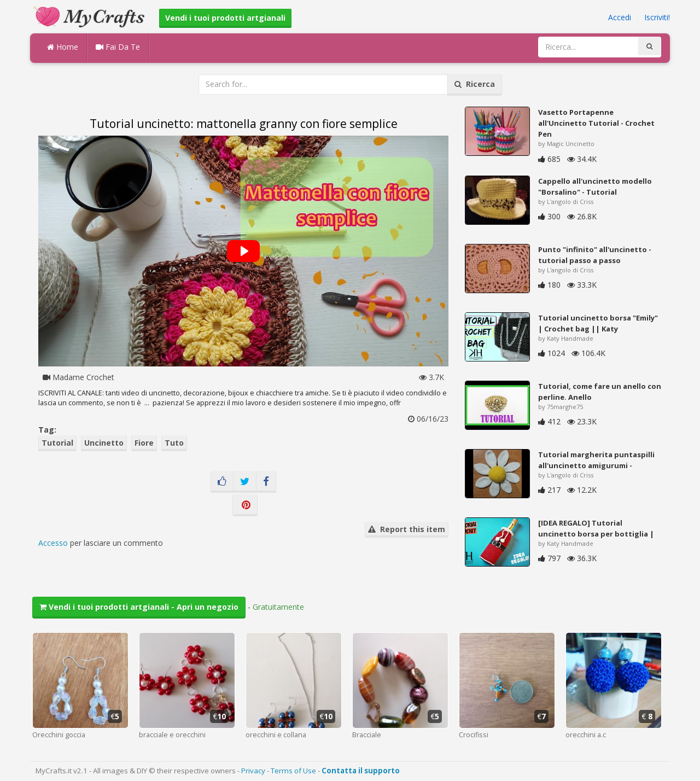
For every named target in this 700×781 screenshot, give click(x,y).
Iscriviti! (657, 17)
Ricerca (475, 84)
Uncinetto (104, 443)
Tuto (174, 443)
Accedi (620, 17)
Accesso (53, 543)
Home (63, 47)
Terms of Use (293, 771)
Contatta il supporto (361, 771)
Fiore (144, 443)
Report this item (407, 529)
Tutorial (57, 443)
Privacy (253, 771)
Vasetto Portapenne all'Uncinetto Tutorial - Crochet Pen (596, 123)
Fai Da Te (118, 47)
